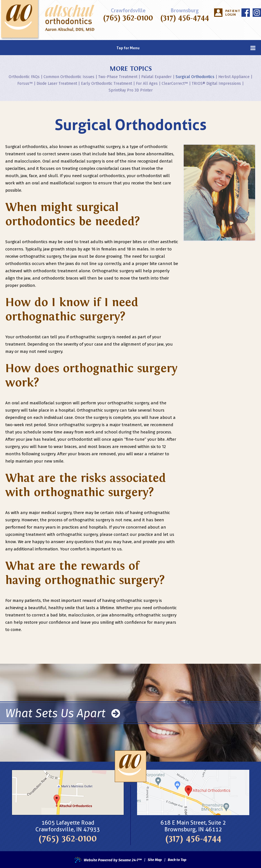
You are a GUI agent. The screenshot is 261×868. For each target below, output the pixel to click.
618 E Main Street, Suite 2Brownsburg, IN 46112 (193, 826)
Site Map (155, 860)
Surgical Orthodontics (195, 77)
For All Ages (147, 84)
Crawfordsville (128, 11)
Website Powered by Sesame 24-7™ (108, 860)
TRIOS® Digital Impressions (216, 84)
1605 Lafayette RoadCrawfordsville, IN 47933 (68, 826)
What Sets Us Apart (63, 713)
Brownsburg (185, 11)
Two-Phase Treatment (118, 77)
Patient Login (232, 13)
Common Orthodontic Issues (69, 77)
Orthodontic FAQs (24, 77)
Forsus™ (25, 84)
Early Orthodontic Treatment (106, 84)
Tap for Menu (186, 48)
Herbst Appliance (234, 77)
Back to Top (177, 860)
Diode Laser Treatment (57, 84)
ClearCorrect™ (175, 84)
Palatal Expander (156, 77)
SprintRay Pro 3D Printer (131, 90)
